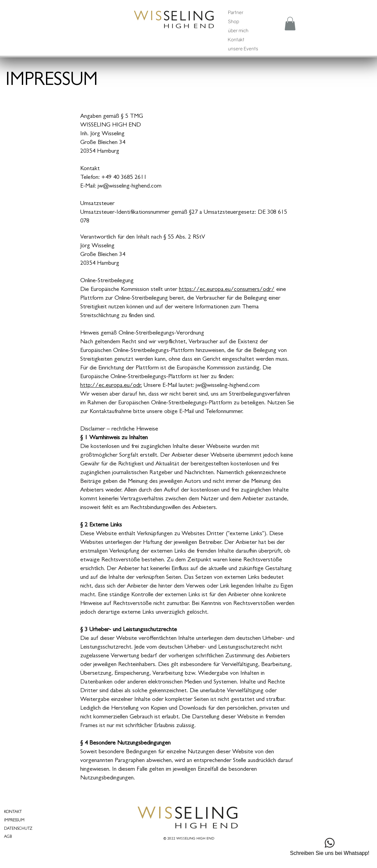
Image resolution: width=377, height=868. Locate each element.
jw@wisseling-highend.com (228, 386)
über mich (238, 30)
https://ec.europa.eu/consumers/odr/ (227, 290)
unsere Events (243, 48)
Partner (236, 12)
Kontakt (236, 39)
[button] (290, 24)
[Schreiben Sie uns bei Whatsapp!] (330, 846)
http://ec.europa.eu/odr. (111, 386)
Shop (233, 21)
